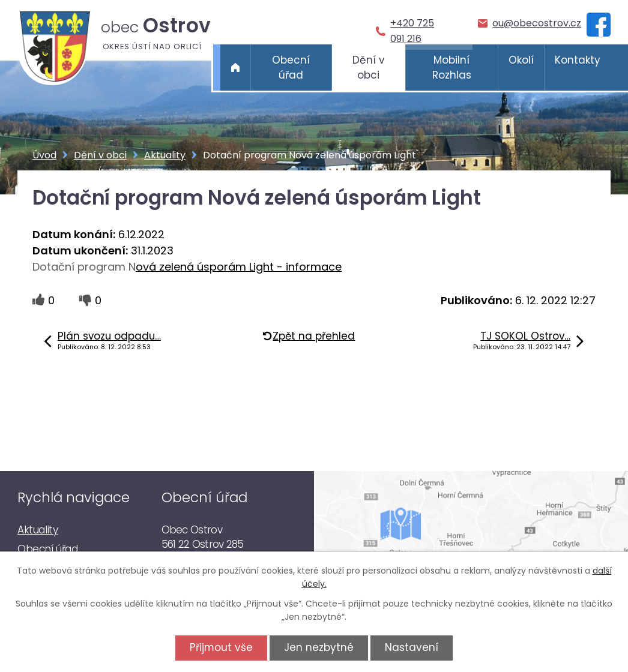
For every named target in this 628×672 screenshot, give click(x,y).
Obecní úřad (291, 68)
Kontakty (578, 60)
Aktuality (165, 155)
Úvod (235, 67)
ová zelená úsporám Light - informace (239, 267)
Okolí (521, 60)
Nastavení (413, 647)
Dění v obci (369, 68)
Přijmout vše (219, 647)
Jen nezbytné (319, 647)
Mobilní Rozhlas (452, 68)
